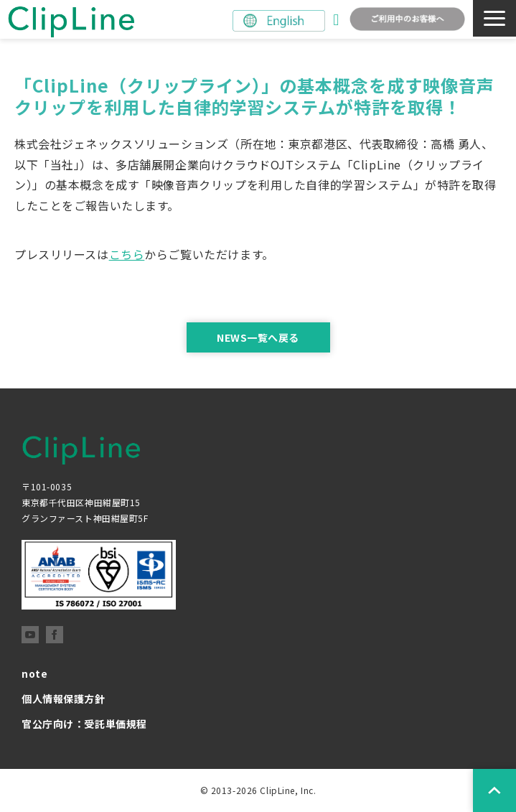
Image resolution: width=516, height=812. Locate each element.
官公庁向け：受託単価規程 (84, 724)
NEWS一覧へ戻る (258, 337)
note (34, 673)
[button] (494, 18)
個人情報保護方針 (64, 699)
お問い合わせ (338, 20)
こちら (127, 254)
